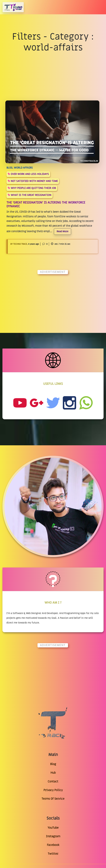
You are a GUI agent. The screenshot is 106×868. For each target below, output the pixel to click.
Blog (53, 764)
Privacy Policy (53, 790)
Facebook (53, 845)
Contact (53, 782)
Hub (53, 773)
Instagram (53, 836)
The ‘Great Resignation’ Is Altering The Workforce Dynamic (46, 204)
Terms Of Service (53, 799)
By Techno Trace (19, 244)
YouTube (53, 828)
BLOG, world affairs (20, 168)
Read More (62, 231)
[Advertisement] (53, 298)
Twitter (53, 854)
